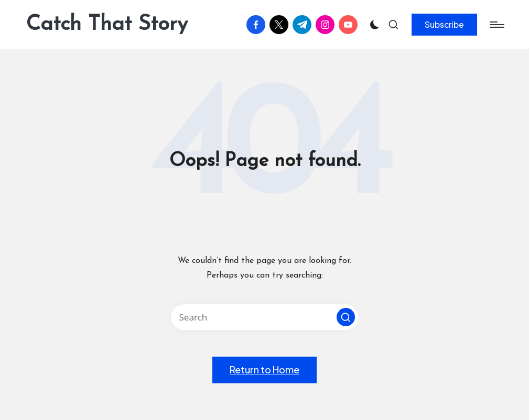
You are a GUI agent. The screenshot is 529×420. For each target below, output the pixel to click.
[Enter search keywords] (265, 317)
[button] (444, 25)
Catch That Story (107, 25)
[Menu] (496, 25)
